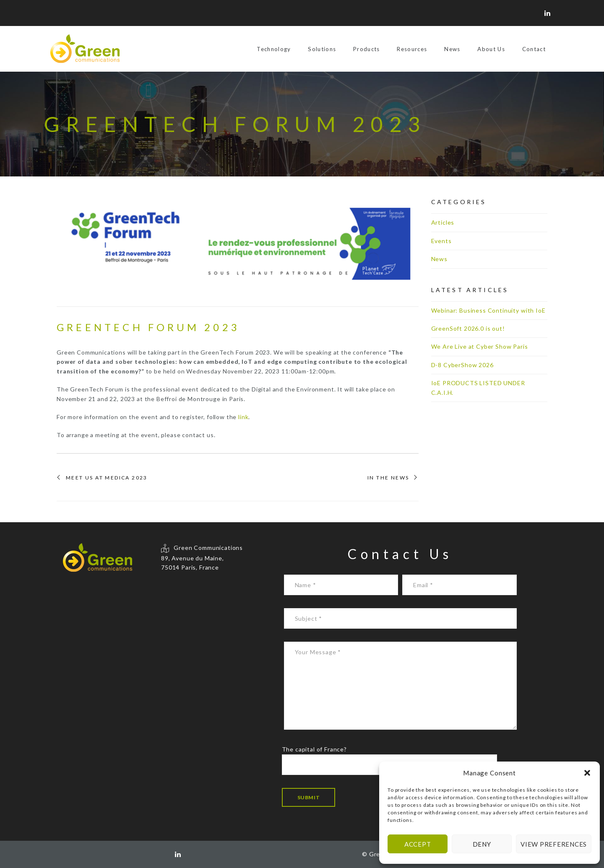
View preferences (554, 844)
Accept (418, 844)
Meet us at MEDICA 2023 (107, 478)
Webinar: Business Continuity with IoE (488, 310)
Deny (482, 844)
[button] (587, 773)
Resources (412, 49)
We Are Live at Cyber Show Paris (480, 346)
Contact (534, 49)
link (243, 417)
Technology (274, 49)
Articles (443, 222)
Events (441, 241)
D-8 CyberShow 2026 (462, 365)
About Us (491, 49)
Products (367, 49)
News (452, 49)
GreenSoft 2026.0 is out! (468, 328)
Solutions (322, 49)
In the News (388, 478)
